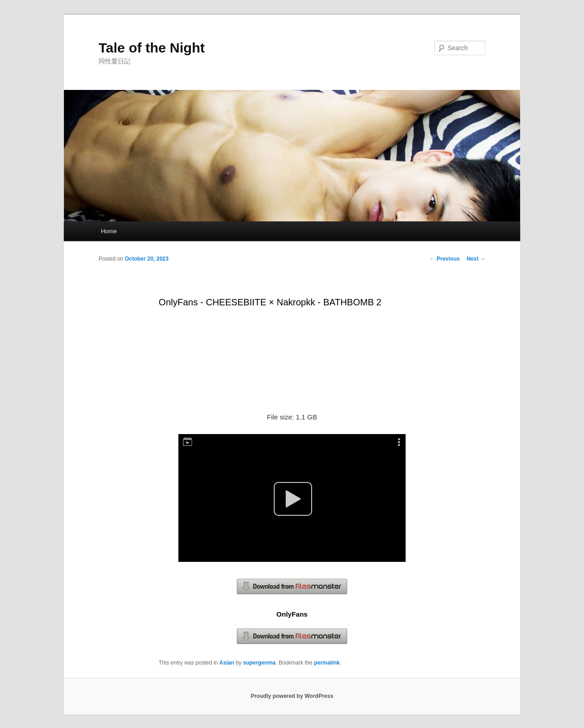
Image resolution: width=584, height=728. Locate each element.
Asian (227, 663)
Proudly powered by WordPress (292, 696)
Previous (445, 259)
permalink (327, 663)
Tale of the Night (152, 48)
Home (109, 231)
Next (476, 259)
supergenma (259, 663)
